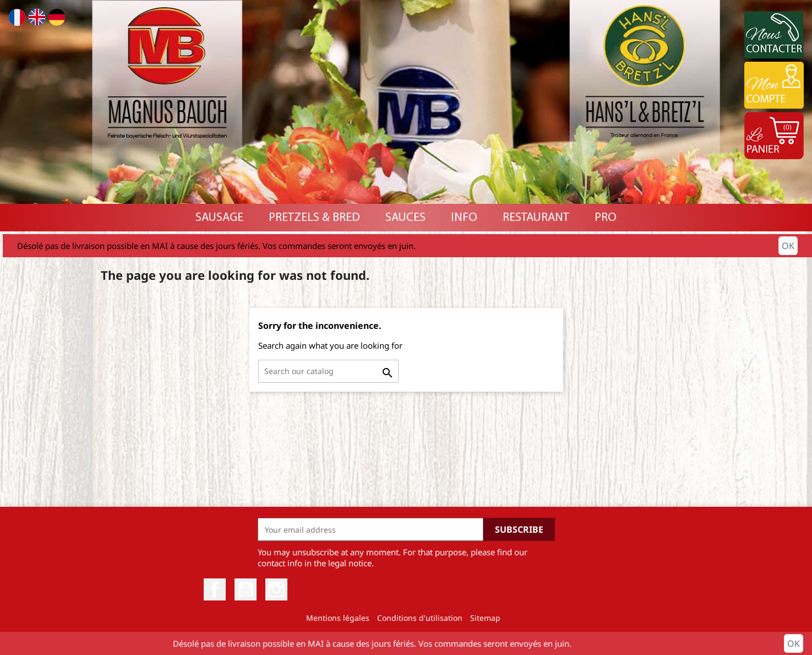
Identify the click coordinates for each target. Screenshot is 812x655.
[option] (406, 102)
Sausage (219, 218)
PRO (606, 218)
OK (788, 246)
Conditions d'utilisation (420, 618)
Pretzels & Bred (314, 218)
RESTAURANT (536, 218)
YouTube (246, 589)
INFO (464, 218)
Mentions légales (338, 618)
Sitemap (485, 618)
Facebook (215, 589)
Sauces (405, 218)
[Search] (328, 371)
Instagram (276, 589)
